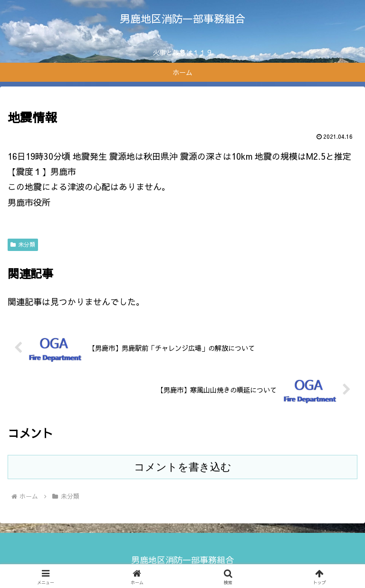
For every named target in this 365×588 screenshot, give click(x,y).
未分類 (23, 244)
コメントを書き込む (183, 467)
